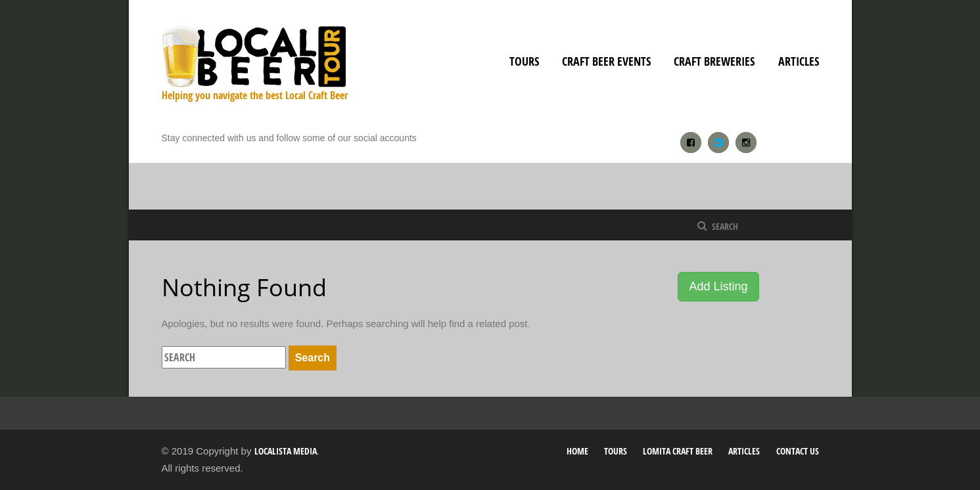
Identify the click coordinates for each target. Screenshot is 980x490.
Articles (799, 61)
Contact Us (798, 451)
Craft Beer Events (606, 61)
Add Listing (718, 286)
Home (577, 451)
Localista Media (286, 451)
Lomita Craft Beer (678, 451)
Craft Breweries (714, 61)
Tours (524, 61)
